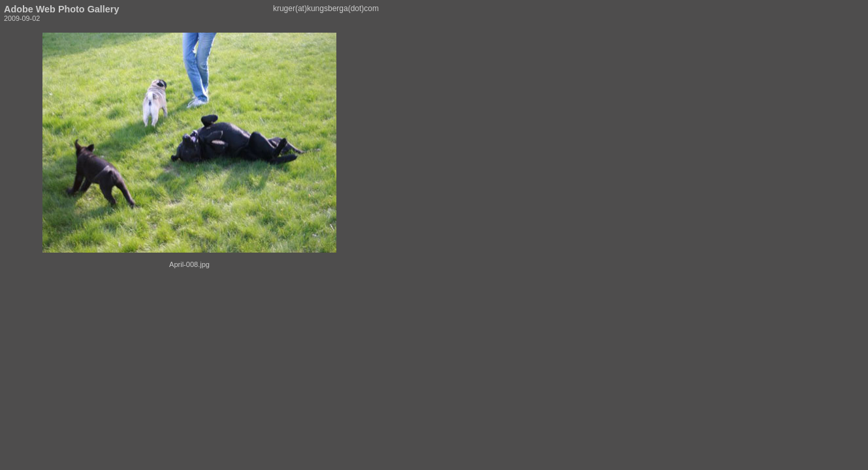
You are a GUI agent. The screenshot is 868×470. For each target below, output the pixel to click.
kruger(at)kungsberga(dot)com (326, 8)
